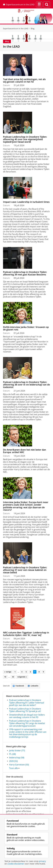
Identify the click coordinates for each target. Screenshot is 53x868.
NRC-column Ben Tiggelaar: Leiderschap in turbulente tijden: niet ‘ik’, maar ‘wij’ (26, 634)
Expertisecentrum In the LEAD (19, 5)
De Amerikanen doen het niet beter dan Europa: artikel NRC (24, 451)
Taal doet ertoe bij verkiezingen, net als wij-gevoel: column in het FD (24, 80)
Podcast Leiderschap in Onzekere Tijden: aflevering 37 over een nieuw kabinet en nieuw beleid (25, 570)
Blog (33, 29)
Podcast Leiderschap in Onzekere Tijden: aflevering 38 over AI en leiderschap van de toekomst (26, 385)
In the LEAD (11, 46)
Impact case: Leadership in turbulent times (26, 202)
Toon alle (13, 768)
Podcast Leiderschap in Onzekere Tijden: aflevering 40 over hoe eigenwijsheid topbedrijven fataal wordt (25, 139)
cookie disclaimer (16, 864)
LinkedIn (33, 686)
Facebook (18, 686)
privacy (42, 861)
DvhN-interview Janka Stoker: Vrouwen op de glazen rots (26, 328)
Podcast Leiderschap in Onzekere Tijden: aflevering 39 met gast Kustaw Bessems (25, 273)
